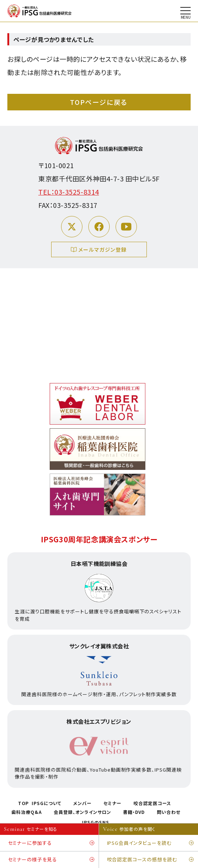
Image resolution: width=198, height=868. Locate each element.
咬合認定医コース (152, 803)
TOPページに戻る (99, 102)
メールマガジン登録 (99, 250)
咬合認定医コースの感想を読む (151, 860)
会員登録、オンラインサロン (82, 812)
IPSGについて (47, 803)
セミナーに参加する (52, 843)
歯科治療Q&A (27, 812)
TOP (24, 803)
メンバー (82, 803)
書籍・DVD (134, 812)
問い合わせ (169, 812)
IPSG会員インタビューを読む (151, 843)
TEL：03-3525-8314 (69, 192)
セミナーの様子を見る (52, 860)
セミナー (112, 803)
